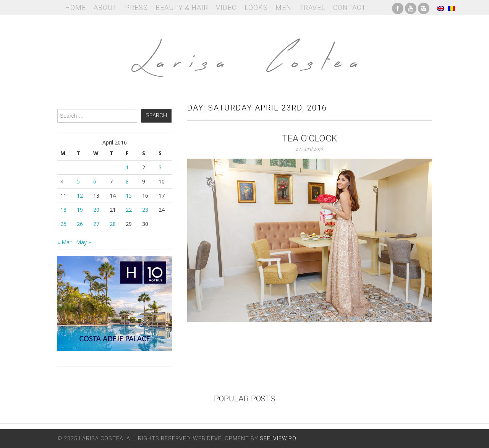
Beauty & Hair (182, 7)
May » (83, 242)
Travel (312, 7)
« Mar (64, 242)
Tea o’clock (310, 138)
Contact (350, 7)
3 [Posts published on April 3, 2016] (160, 167)
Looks (256, 7)
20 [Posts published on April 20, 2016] (96, 210)
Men (283, 7)
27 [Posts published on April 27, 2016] (96, 224)
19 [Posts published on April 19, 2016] (80, 210)
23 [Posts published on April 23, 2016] (145, 210)
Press (136, 7)
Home (75, 7)
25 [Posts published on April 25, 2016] (63, 224)
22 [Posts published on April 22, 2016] (129, 210)
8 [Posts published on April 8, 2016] (127, 181)
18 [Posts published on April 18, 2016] (63, 210)
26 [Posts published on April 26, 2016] (80, 224)
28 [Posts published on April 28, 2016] (113, 224)
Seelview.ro (278, 438)
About (105, 7)
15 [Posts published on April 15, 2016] (129, 196)
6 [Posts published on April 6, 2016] (95, 181)
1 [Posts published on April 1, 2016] (127, 167)
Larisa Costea (244, 54)
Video (226, 7)
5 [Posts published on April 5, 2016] (78, 181)
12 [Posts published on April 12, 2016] (80, 196)
